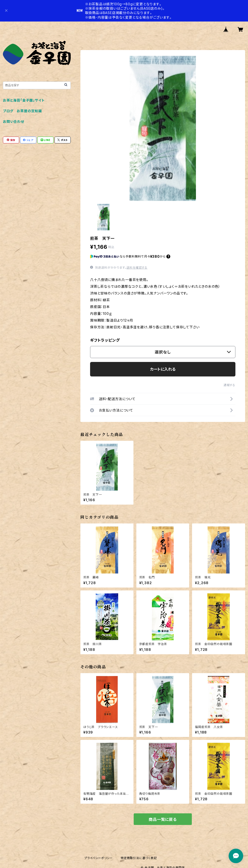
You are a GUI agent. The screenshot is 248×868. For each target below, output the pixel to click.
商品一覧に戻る (163, 819)
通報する (229, 385)
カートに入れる (163, 369)
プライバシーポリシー (99, 858)
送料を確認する (137, 268)
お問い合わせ (14, 121)
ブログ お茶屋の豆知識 (22, 111)
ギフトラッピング (105, 340)
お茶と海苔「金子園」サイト (24, 100)
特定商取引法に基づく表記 (139, 858)
